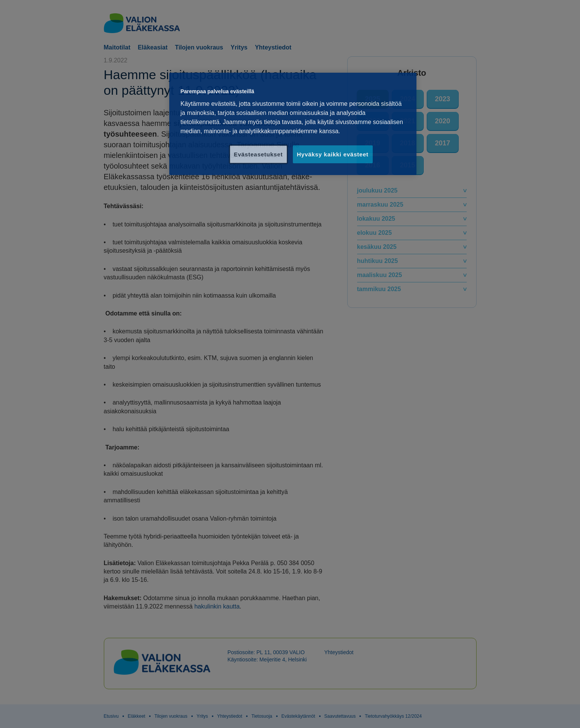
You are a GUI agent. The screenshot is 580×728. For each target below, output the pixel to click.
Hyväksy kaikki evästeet (333, 154)
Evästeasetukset (258, 154)
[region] (293, 124)
